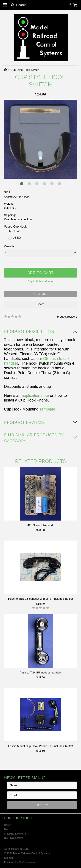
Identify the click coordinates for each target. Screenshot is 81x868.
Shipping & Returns (15, 834)
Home (8, 825)
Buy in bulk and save (41, 281)
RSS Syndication (14, 838)
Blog (7, 829)
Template (47, 409)
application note (35, 396)
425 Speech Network (40, 525)
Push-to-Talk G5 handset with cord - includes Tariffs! (40, 599)
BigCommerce (27, 862)
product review (66, 317)
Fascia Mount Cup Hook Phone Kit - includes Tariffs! (40, 746)
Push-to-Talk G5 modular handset (41, 673)
